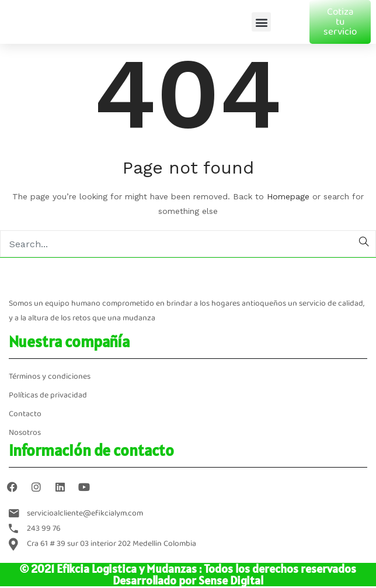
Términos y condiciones (50, 377)
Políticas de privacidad (48, 395)
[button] (261, 22)
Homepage (288, 196)
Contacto (25, 414)
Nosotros (25, 433)
